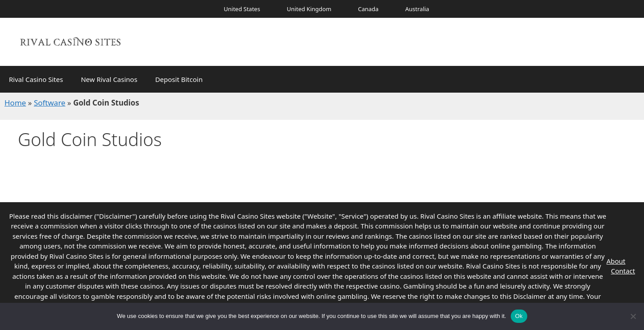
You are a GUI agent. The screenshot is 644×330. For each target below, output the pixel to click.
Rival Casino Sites (36, 79)
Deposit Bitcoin (179, 79)
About (616, 261)
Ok (519, 316)
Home (15, 103)
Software (50, 103)
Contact (623, 271)
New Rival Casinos (109, 79)
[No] (633, 316)
